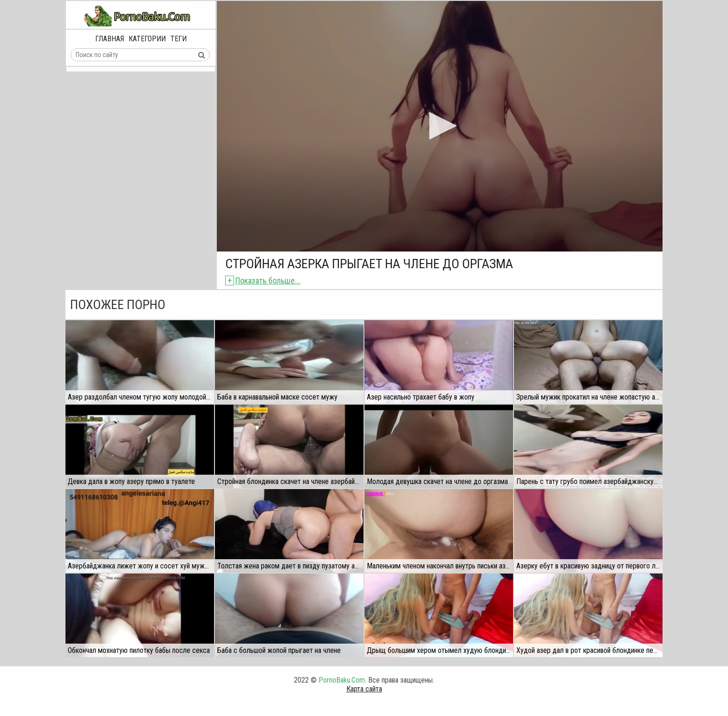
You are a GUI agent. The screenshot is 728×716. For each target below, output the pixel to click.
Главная (110, 39)
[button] (440, 126)
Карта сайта (364, 689)
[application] (440, 126)
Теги (179, 39)
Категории (147, 39)
